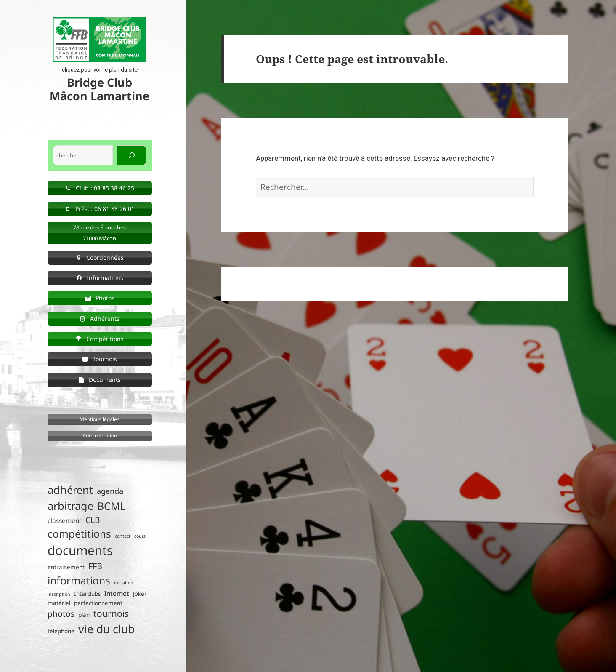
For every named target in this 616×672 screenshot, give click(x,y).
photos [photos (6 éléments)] (61, 614)
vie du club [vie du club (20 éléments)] (106, 629)
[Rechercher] (132, 155)
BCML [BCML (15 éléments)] (111, 506)
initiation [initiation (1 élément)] (124, 583)
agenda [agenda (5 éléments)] (110, 491)
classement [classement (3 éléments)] (65, 521)
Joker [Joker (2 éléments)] (140, 594)
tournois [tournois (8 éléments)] (111, 613)
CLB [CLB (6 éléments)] (93, 520)
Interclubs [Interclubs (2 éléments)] (87, 594)
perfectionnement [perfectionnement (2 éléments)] (98, 603)
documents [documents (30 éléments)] (80, 550)
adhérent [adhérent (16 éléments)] (70, 490)
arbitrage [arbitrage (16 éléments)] (70, 506)
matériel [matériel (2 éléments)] (59, 603)
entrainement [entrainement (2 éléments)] (66, 567)
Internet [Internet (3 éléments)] (117, 593)
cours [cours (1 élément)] (140, 536)
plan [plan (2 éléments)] (84, 615)
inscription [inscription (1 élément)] (59, 594)
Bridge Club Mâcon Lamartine (100, 89)
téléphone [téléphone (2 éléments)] (61, 631)
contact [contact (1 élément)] (123, 536)
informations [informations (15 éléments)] (79, 580)
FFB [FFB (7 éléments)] (95, 566)
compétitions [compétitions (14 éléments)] (79, 534)
